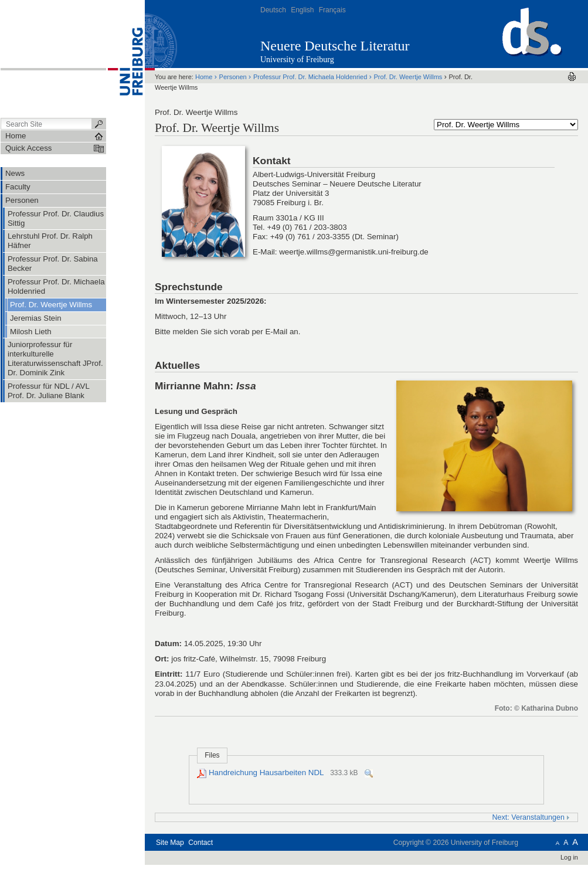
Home (204, 77)
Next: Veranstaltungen (531, 817)
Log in (569, 857)
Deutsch (273, 10)
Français (332, 10)
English (302, 10)
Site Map (170, 843)
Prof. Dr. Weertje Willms (408, 77)
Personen (233, 77)
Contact (200, 843)
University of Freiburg (297, 60)
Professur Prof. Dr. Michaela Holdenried (310, 77)
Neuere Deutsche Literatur (335, 46)
